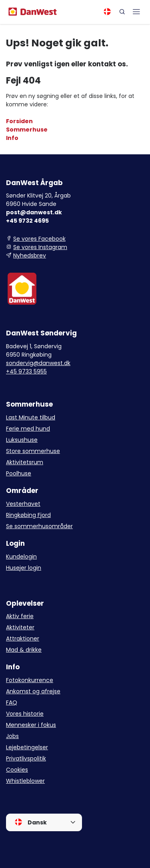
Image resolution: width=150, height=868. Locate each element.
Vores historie (25, 714)
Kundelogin (21, 557)
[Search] (122, 12)
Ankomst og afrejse (33, 691)
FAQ (12, 702)
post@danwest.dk (34, 212)
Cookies (17, 770)
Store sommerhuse (33, 451)
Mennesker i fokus (31, 725)
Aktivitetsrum (25, 462)
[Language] (107, 12)
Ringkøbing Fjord (28, 515)
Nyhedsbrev (30, 255)
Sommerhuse (27, 130)
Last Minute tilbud (31, 417)
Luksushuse (22, 440)
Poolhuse (19, 473)
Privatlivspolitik (26, 758)
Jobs (12, 736)
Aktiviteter (20, 627)
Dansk (31, 822)
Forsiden (19, 121)
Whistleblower (25, 781)
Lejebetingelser (27, 747)
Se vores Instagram (40, 247)
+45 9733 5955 (26, 371)
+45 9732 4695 (27, 221)
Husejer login (24, 568)
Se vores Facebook (39, 239)
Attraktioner (23, 639)
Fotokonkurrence (30, 680)
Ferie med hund (28, 429)
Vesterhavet (23, 504)
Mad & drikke (24, 650)
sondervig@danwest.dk (38, 363)
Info (12, 138)
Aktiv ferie (20, 616)
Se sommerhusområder (39, 526)
